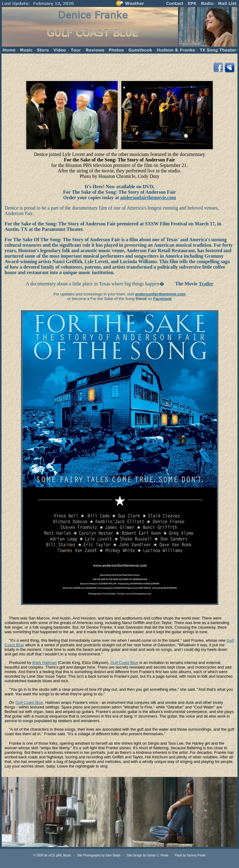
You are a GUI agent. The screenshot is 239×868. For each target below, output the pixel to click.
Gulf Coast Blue (125, 663)
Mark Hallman (45, 663)
